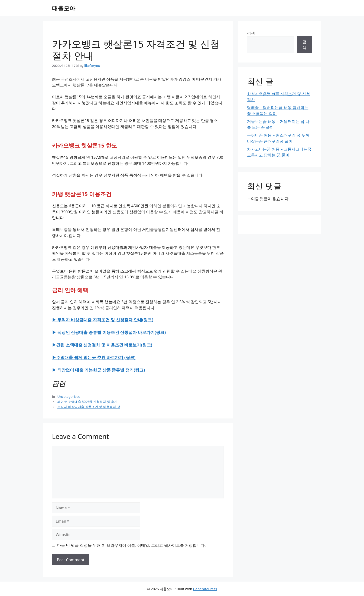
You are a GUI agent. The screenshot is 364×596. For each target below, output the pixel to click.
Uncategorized (69, 397)
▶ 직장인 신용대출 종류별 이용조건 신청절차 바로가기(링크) (109, 332)
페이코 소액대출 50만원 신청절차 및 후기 (87, 402)
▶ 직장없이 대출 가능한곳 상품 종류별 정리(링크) (98, 370)
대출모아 (64, 8)
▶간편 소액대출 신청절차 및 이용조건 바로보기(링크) (102, 345)
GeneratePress (205, 589)
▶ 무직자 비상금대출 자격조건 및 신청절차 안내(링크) (103, 320)
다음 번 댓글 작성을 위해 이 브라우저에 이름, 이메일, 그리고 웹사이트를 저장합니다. (131, 545)
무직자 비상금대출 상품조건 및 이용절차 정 (89, 407)
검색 (251, 33)
